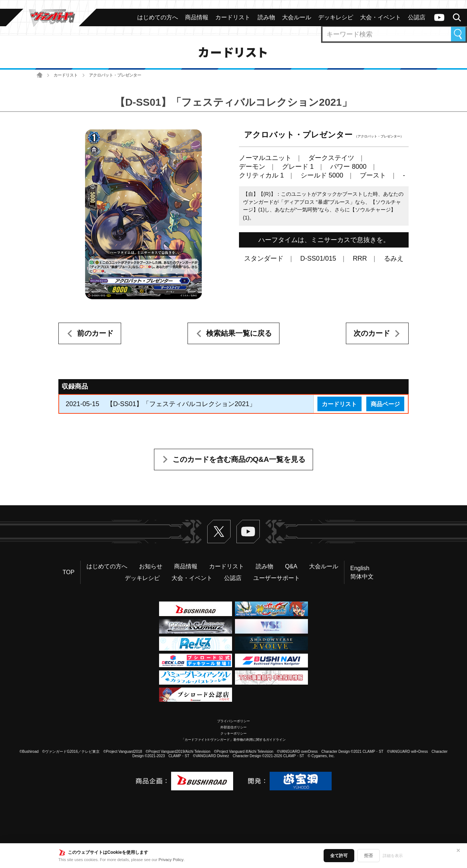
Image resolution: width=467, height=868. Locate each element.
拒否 (368, 856)
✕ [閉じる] (458, 851)
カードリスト (66, 75)
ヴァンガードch (439, 17)
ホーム (40, 75)
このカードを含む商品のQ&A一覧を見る (239, 459)
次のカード (372, 333)
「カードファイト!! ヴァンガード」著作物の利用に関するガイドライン (234, 740)
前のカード (95, 333)
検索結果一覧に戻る (239, 333)
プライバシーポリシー (233, 721)
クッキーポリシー (233, 733)
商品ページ (385, 404)
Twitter (219, 532)
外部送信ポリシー (233, 727)
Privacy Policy (171, 860)
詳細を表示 (393, 856)
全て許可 (339, 856)
